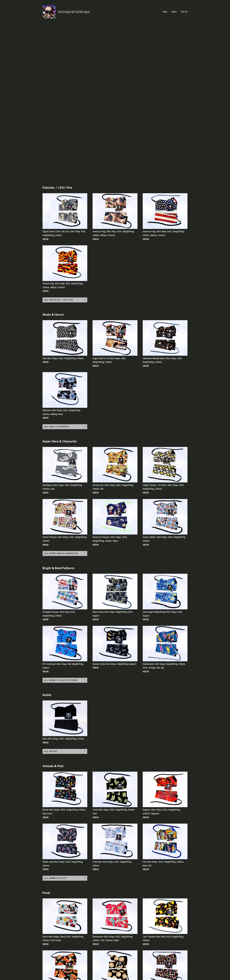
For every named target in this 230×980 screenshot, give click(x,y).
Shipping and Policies (52, 965)
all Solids (51, 597)
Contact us (47, 969)
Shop (165, 12)
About (174, 12)
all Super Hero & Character (61, 399)
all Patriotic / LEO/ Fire (59, 145)
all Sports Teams (55, 925)
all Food (50, 850)
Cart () (184, 12)
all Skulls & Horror (57, 272)
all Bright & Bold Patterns (61, 526)
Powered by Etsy (171, 965)
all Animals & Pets (55, 724)
